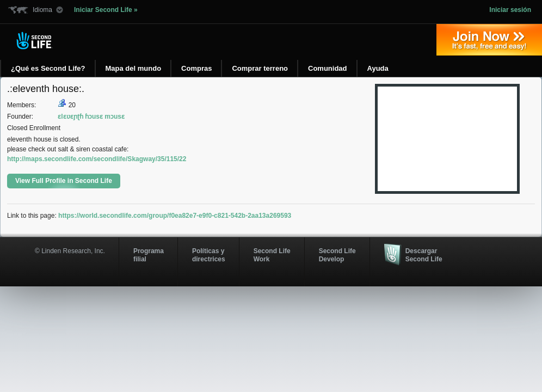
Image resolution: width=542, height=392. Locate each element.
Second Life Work (272, 255)
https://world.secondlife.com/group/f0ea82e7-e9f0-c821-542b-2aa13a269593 (175, 216)
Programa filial (149, 255)
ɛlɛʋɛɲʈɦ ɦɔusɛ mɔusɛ (91, 117)
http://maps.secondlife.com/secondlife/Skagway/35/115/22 (97, 159)
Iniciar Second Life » (106, 10)
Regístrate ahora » (489, 40)
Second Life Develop (337, 255)
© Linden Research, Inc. (70, 251)
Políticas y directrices (209, 255)
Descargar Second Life (424, 255)
